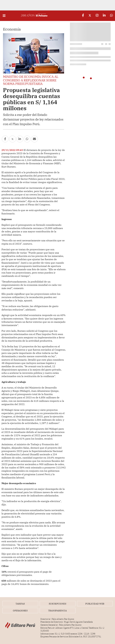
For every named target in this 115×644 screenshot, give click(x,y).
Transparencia (58, 611)
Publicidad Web (95, 604)
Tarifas (20, 604)
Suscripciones (58, 604)
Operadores (20, 611)
